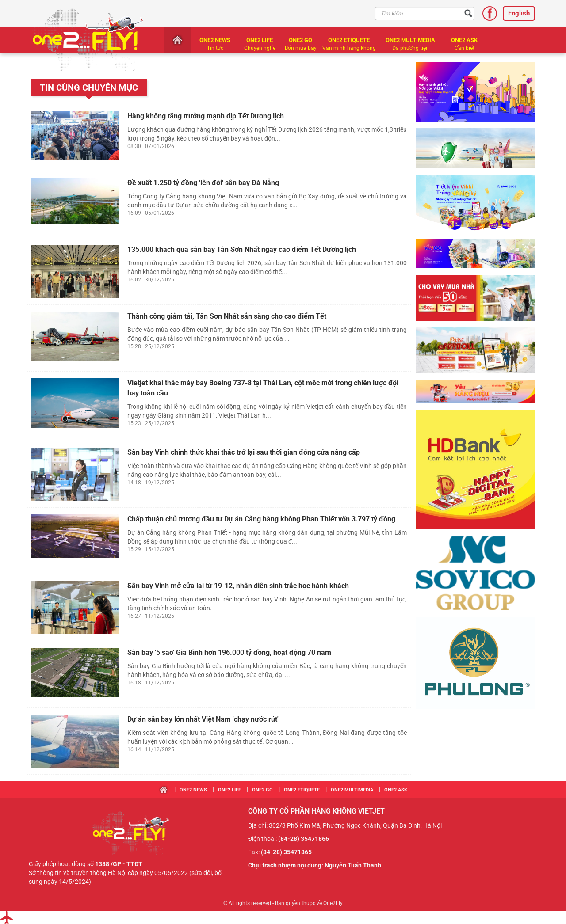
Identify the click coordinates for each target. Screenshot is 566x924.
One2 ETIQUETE (349, 40)
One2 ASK (464, 40)
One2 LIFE (260, 40)
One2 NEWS (215, 40)
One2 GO (300, 40)
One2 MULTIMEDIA (410, 40)
